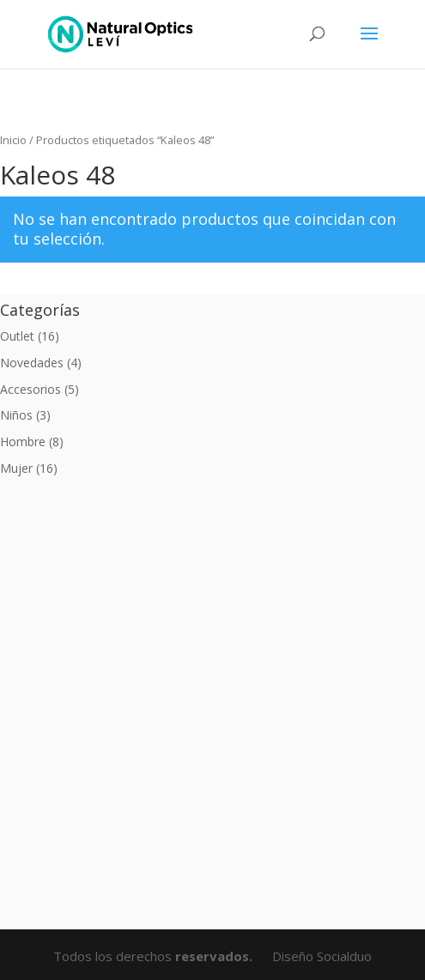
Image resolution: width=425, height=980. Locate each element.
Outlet (17, 336)
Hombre (23, 442)
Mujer (16, 468)
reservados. (216, 956)
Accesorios (30, 389)
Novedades (32, 363)
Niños (16, 415)
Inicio (13, 140)
